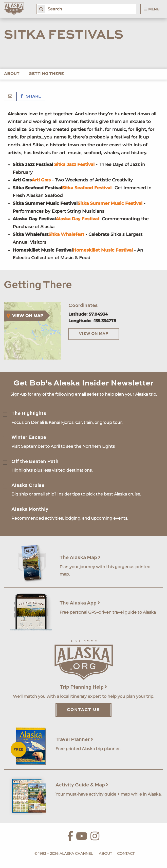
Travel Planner (74, 740)
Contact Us (83, 710)
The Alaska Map (80, 558)
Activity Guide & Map (82, 785)
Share (31, 97)
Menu (152, 9)
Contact (126, 854)
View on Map (94, 334)
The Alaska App (80, 603)
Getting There (46, 74)
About (12, 74)
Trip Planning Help (84, 687)
